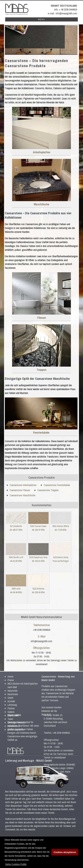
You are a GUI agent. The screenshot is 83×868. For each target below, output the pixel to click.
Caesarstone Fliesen (20, 490)
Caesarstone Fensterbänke (57, 485)
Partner (11, 706)
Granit (10, 695)
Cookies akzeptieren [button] (65, 852)
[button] (16, 864)
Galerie (11, 709)
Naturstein (13, 688)
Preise (11, 677)
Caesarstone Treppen (48, 490)
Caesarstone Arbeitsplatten (23, 485)
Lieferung (12, 702)
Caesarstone (49, 674)
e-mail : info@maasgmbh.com (62, 13)
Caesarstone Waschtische (23, 495)
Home (10, 674)
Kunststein (13, 691)
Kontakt (11, 699)
